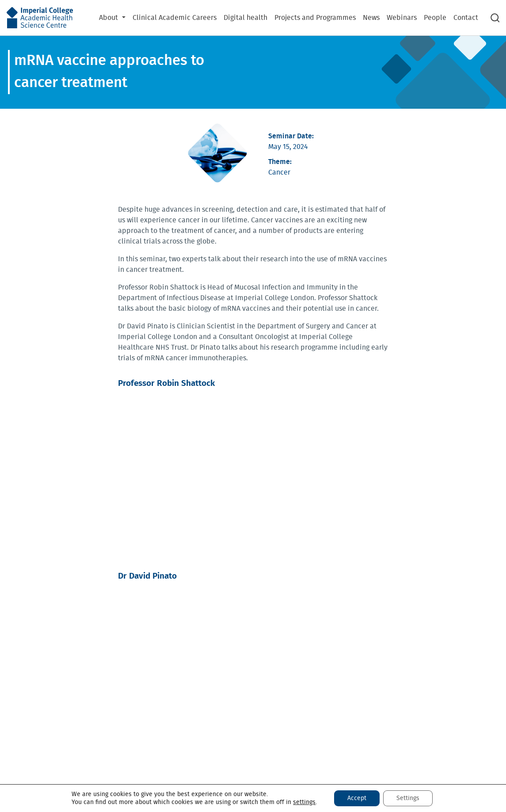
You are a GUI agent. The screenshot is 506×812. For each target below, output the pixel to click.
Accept (357, 798)
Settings (408, 798)
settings (304, 802)
